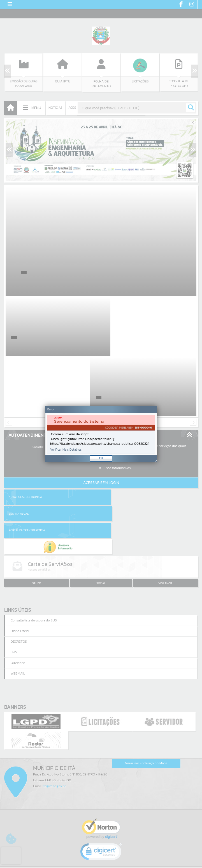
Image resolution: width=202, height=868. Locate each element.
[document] (101, 434)
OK (101, 458)
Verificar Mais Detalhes (66, 450)
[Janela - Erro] (101, 434)
